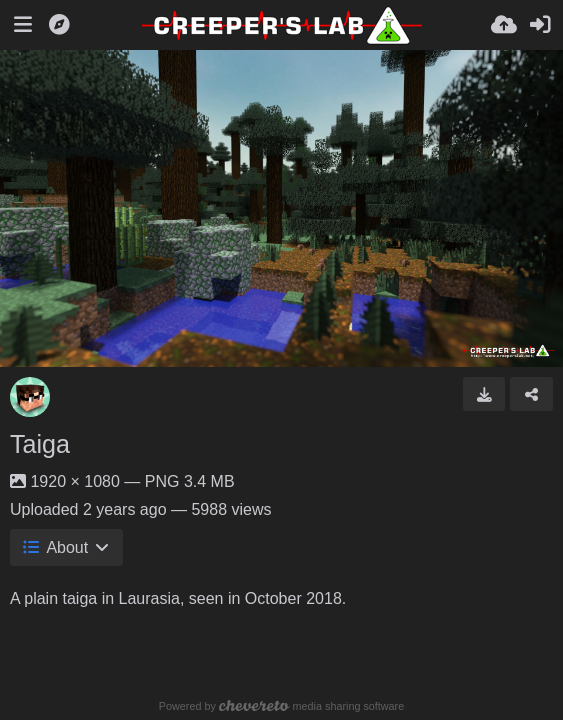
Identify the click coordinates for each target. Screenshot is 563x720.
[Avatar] (30, 397)
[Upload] (504, 25)
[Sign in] (540, 25)
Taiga (40, 444)
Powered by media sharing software (281, 706)
